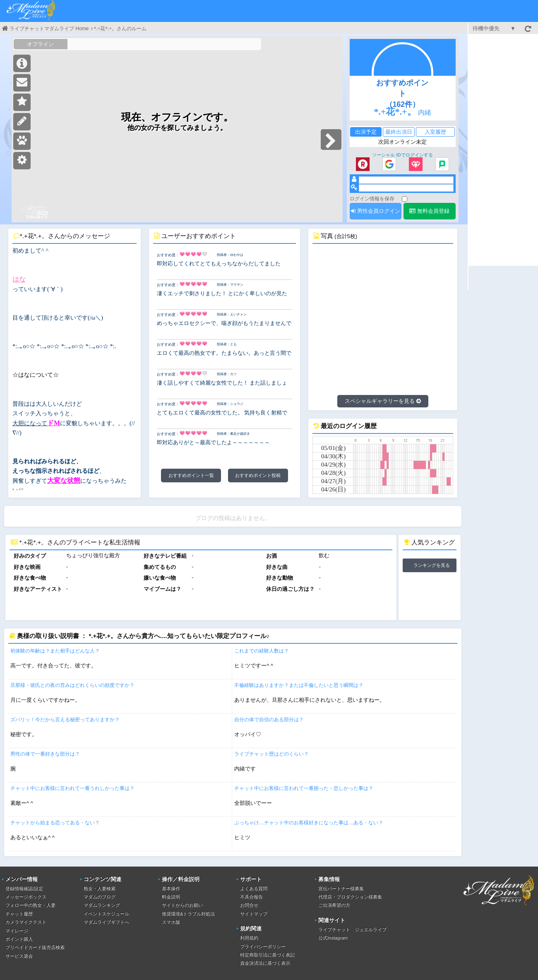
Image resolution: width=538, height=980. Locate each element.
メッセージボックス (26, 897)
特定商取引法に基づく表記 (267, 955)
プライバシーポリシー (263, 946)
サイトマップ (254, 914)
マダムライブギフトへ (106, 922)
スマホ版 (171, 922)
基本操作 (171, 889)
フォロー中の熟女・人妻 (30, 905)
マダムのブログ (100, 897)
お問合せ (249, 905)
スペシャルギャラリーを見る (383, 401)
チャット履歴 (19, 914)
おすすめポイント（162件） (402, 94)
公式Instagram (333, 938)
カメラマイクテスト (26, 922)
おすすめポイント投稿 (258, 475)
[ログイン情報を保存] (405, 199)
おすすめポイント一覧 (191, 475)
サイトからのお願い (182, 905)
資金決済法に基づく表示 (265, 963)
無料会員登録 (429, 211)
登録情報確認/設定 (24, 889)
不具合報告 (251, 897)
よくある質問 (254, 889)
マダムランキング (102, 905)
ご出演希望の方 (334, 905)
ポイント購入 (19, 939)
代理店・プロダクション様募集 (350, 897)
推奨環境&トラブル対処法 (188, 914)
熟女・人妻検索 (100, 889)
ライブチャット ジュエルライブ (352, 929)
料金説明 (171, 897)
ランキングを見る (432, 565)
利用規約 (249, 938)
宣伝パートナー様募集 (341, 889)
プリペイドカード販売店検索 (35, 947)
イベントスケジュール (106, 914)
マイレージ (17, 931)
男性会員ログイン (376, 211)
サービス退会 (19, 956)
